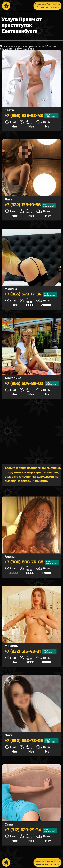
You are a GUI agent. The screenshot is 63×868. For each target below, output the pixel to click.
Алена (10, 557)
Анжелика (13, 378)
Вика (9, 735)
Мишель (11, 646)
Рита (9, 199)
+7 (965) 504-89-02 (32, 384)
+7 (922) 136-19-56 (30, 205)
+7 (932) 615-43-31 (31, 652)
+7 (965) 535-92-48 (32, 116)
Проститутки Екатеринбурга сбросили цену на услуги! (47, 6)
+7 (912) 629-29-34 (31, 830)
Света (9, 110)
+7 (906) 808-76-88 (32, 562)
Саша (9, 825)
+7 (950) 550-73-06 (32, 741)
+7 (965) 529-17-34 (31, 294)
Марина (11, 289)
